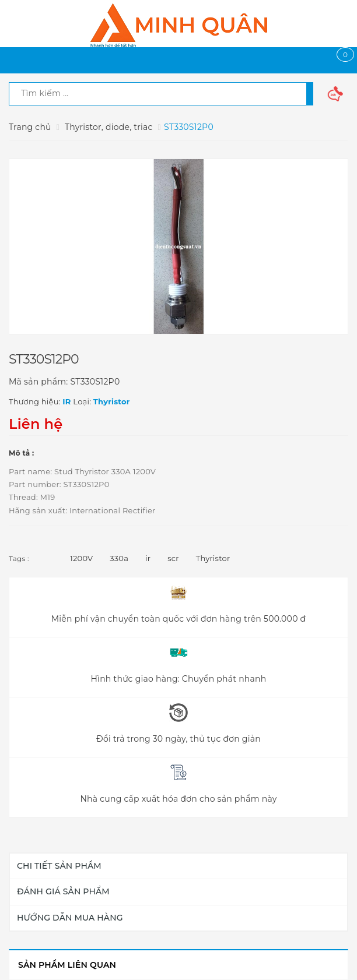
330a (119, 558)
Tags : (19, 558)
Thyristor (213, 558)
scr (173, 558)
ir (148, 558)
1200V (81, 558)
